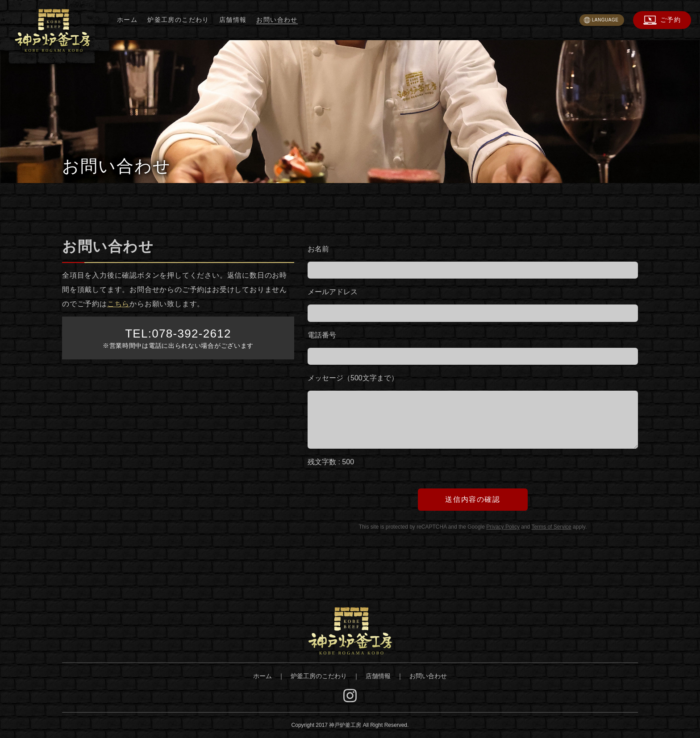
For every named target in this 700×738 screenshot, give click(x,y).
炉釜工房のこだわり (178, 20)
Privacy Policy (503, 527)
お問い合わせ (277, 20)
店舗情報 (233, 20)
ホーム (127, 20)
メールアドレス (333, 292)
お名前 (318, 249)
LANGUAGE (605, 20)
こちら (118, 304)
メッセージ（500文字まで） (353, 378)
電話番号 (322, 335)
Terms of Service (551, 527)
